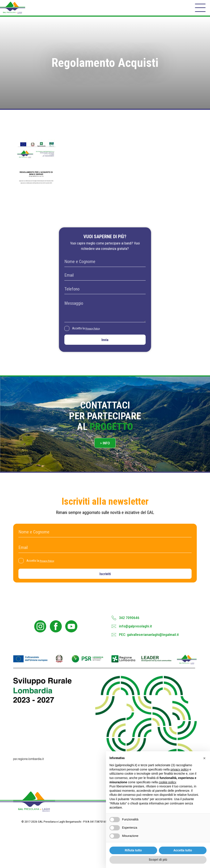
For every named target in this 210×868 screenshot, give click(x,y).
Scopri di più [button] (158, 860)
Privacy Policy (95, 335)
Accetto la (89, 335)
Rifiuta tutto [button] (133, 850)
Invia (105, 348)
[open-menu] (199, 10)
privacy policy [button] (180, 769)
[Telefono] (105, 296)
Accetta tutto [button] (183, 850)
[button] (204, 758)
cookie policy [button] (167, 782)
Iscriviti (105, 587)
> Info (105, 454)
